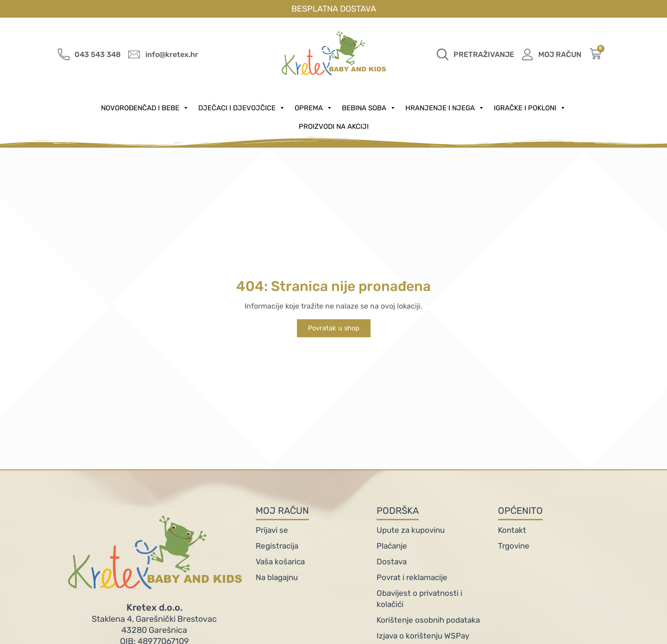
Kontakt (512, 530)
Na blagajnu (277, 577)
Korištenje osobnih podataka (428, 620)
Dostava (392, 562)
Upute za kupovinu (411, 530)
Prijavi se (272, 530)
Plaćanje (392, 546)
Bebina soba (369, 108)
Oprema (314, 108)
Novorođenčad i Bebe (145, 108)
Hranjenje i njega (445, 108)
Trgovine (514, 546)
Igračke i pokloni (530, 108)
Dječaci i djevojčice (242, 108)
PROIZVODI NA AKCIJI (334, 126)
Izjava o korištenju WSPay (423, 636)
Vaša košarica (280, 562)
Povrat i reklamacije (412, 577)
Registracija (277, 546)
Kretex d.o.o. (154, 607)
